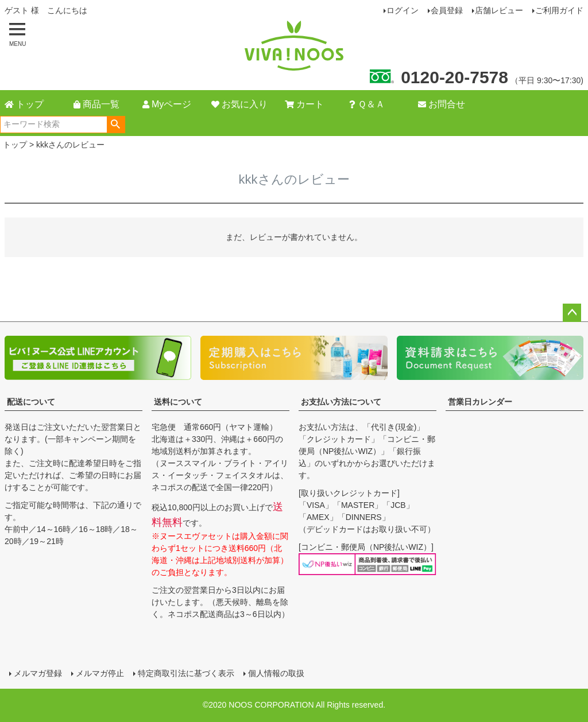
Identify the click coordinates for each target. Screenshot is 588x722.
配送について (31, 402)
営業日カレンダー (480, 402)
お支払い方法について (341, 402)
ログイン (403, 10)
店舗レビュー (499, 10)
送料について (178, 402)
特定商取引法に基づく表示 (186, 673)
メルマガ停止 (100, 673)
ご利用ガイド (559, 10)
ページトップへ (572, 313)
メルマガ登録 (38, 673)
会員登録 (447, 10)
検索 (116, 125)
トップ (15, 145)
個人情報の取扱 (276, 673)
